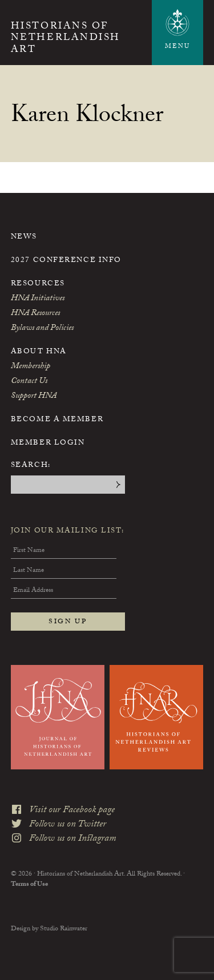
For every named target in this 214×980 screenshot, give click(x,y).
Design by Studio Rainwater (49, 929)
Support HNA (34, 397)
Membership (31, 367)
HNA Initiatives (38, 299)
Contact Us (29, 382)
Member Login (48, 443)
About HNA (39, 352)
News (24, 237)
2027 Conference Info (66, 261)
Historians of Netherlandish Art (66, 39)
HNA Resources (35, 314)
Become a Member (57, 420)
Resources (38, 284)
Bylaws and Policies (42, 329)
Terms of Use (29, 885)
